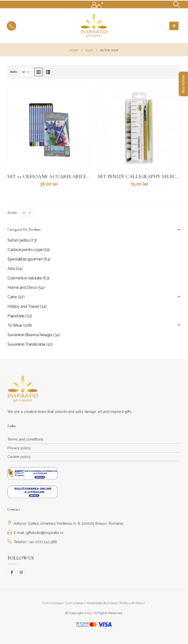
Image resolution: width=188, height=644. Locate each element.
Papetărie (16, 316)
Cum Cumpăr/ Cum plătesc (63, 603)
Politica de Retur (131, 603)
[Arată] (26, 72)
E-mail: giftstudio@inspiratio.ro (35, 533)
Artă (11, 269)
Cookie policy (19, 457)
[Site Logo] (94, 26)
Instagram (21, 572)
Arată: (14, 72)
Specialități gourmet (25, 259)
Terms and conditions (25, 439)
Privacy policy (19, 448)
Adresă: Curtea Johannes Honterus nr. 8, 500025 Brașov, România (65, 523)
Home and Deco (22, 288)
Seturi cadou (18, 240)
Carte (12, 297)
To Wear (15, 325)
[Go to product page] (49, 128)
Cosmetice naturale (25, 278)
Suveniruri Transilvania (26, 344)
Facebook (12, 572)
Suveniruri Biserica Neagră (30, 335)
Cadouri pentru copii (25, 250)
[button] (177, 4)
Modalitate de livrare (102, 603)
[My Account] (94, 5)
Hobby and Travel (23, 306)
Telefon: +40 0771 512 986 (32, 542)
